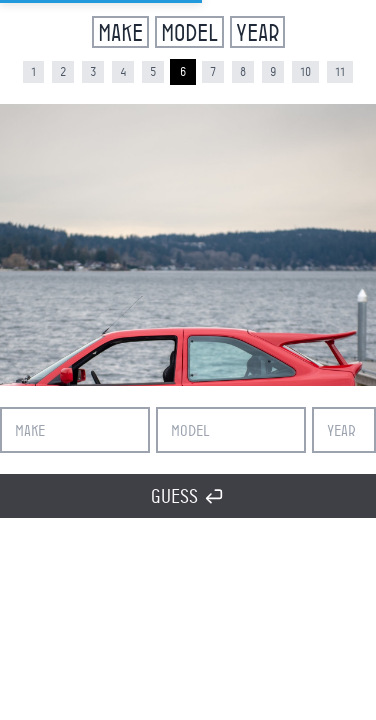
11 (340, 72)
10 (305, 72)
